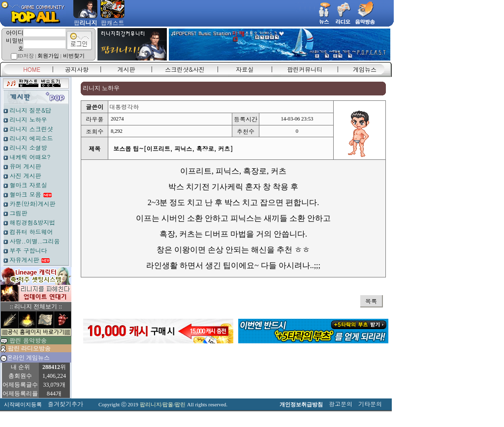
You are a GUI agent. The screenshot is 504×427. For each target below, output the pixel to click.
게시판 (126, 69)
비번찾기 (74, 56)
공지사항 (77, 69)
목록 (371, 301)
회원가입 (48, 56)
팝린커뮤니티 (305, 69)
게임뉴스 (365, 69)
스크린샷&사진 (185, 69)
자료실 (245, 69)
